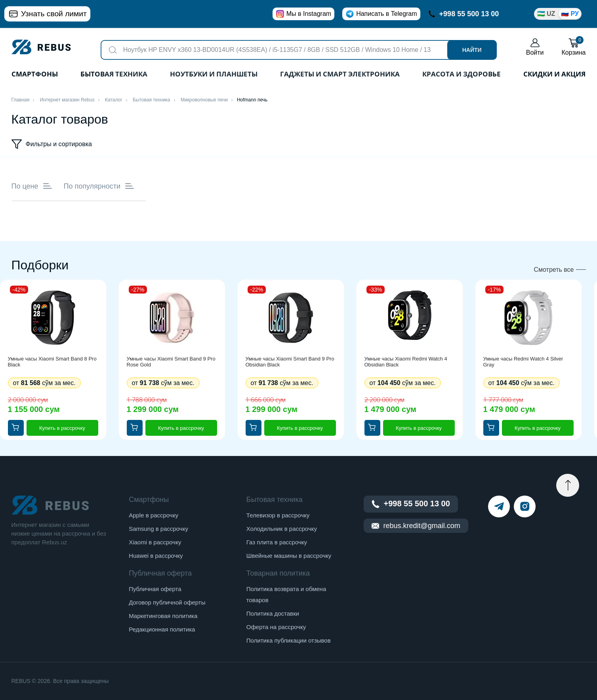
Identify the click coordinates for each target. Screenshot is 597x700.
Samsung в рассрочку (158, 529)
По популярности (99, 186)
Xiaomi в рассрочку (155, 542)
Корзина (574, 47)
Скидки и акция (554, 75)
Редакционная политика (162, 629)
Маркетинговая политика (163, 616)
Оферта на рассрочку (276, 627)
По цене (32, 186)
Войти (535, 47)
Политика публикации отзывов (289, 640)
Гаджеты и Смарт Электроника (340, 75)
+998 (464, 14)
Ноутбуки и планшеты (214, 75)
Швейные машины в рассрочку (289, 556)
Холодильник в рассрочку (282, 529)
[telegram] (499, 506)
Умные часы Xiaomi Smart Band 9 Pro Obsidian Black (290, 362)
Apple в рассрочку (154, 515)
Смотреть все (554, 270)
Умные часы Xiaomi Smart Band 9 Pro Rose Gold (171, 362)
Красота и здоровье (462, 75)
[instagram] (525, 506)
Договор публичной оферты (167, 602)
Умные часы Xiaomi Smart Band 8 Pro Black (52, 362)
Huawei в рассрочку (156, 556)
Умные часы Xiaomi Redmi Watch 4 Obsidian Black (406, 362)
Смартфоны (35, 75)
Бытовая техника (114, 75)
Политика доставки (273, 613)
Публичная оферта (155, 589)
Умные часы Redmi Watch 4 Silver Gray (523, 362)
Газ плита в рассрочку (277, 542)
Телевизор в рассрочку (278, 515)
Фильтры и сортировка (52, 144)
